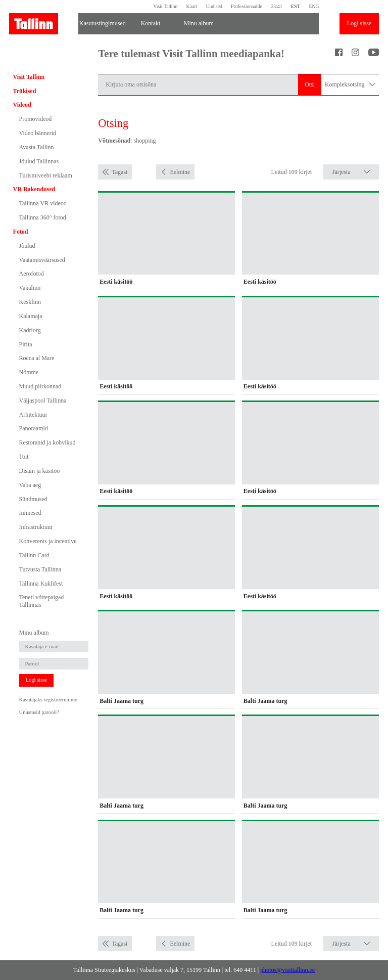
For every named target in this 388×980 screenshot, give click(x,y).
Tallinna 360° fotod (43, 217)
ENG (314, 6)
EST (296, 6)
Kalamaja (31, 316)
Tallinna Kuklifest (41, 584)
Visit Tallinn (165, 6)
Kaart (192, 6)
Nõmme (29, 372)
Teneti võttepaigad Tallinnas (42, 601)
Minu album (199, 23)
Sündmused (33, 499)
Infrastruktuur (36, 527)
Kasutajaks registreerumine (48, 700)
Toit (24, 457)
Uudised (214, 6)
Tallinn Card (34, 555)
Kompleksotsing (350, 85)
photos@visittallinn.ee (287, 970)
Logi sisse (359, 23)
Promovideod (36, 119)
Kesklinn (30, 302)
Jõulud (27, 246)
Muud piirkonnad (40, 386)
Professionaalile (247, 6)
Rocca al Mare (37, 358)
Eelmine (180, 172)
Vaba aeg (30, 485)
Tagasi (119, 172)
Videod (22, 105)
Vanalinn (30, 288)
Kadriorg (30, 330)
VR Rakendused (34, 189)
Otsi (310, 84)
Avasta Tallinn (37, 147)
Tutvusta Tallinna (40, 569)
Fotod (21, 232)
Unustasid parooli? (39, 712)
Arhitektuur (33, 415)
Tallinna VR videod (43, 203)
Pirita (26, 344)
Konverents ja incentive (48, 541)
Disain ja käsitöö (40, 471)
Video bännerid (38, 133)
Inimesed (30, 513)
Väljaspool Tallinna (43, 400)
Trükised (25, 91)
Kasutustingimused (103, 23)
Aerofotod (32, 274)
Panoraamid (34, 428)
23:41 (276, 6)
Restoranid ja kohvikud (47, 442)
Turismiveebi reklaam (46, 175)
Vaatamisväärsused (42, 260)
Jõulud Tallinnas (39, 161)
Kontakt (151, 23)
